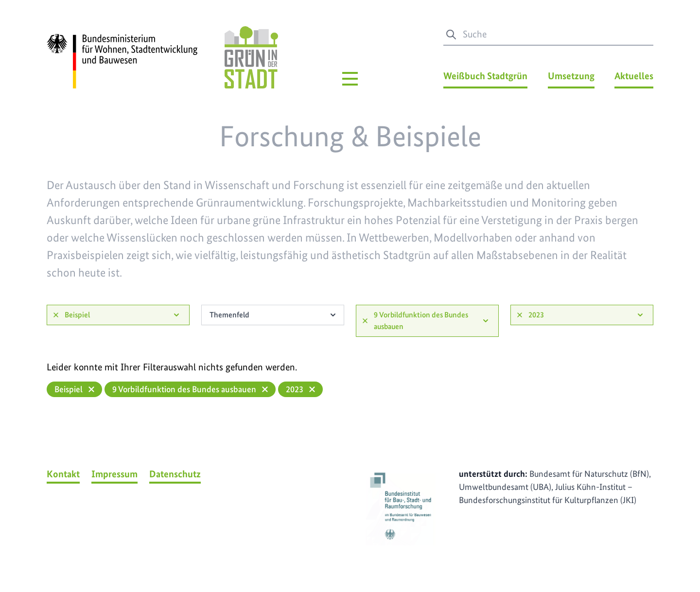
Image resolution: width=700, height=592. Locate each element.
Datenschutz (175, 474)
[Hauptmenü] (350, 79)
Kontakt (63, 474)
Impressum (114, 474)
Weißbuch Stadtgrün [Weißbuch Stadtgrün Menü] (485, 76)
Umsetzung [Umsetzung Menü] (571, 76)
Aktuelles (634, 76)
